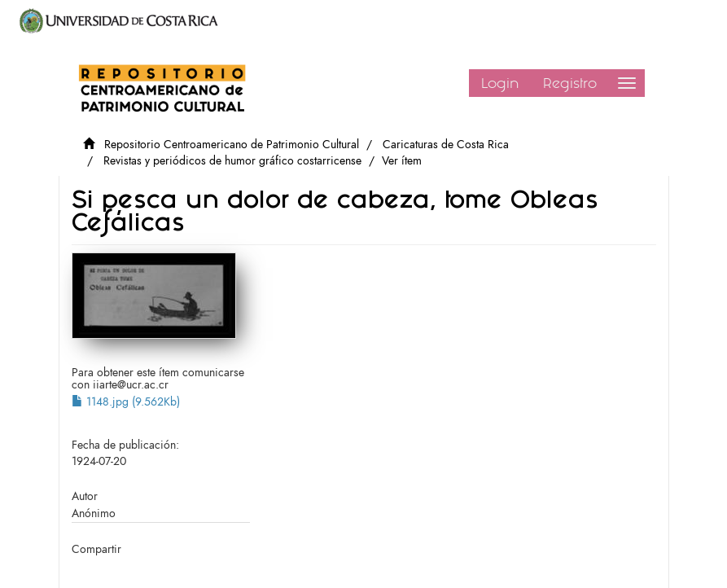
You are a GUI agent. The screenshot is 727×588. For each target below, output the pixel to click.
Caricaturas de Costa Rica (446, 145)
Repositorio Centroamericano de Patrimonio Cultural (232, 145)
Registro (570, 83)
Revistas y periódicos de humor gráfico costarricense (232, 161)
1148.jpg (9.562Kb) (126, 402)
